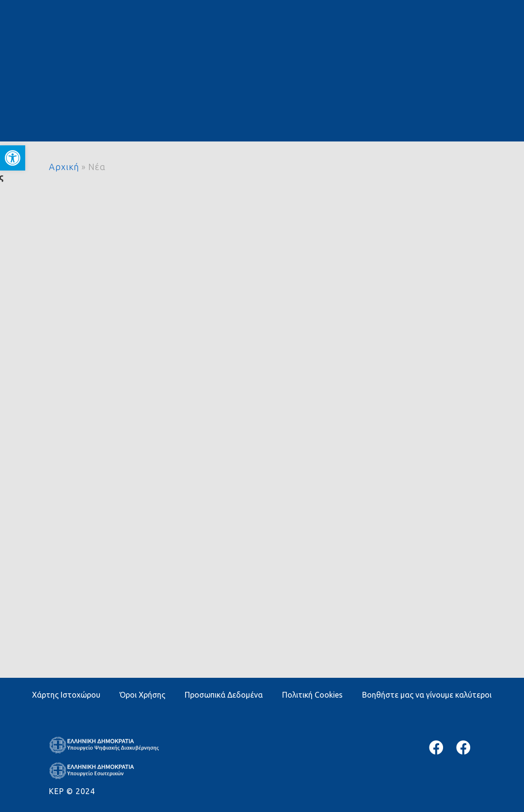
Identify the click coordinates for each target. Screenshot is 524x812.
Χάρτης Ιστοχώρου (66, 695)
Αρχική (64, 167)
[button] (13, 158)
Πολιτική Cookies (312, 695)
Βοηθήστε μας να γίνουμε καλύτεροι (427, 695)
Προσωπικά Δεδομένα (224, 695)
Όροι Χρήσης (143, 695)
